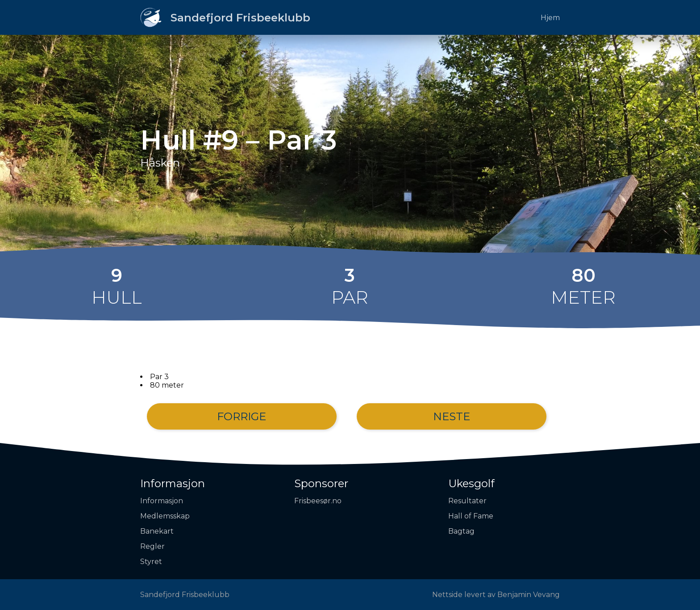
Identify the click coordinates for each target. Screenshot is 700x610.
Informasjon (173, 483)
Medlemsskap (165, 516)
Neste (452, 416)
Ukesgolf (471, 483)
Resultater (467, 501)
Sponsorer (321, 483)
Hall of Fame (471, 516)
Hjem (550, 18)
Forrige (242, 416)
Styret (151, 562)
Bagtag (461, 531)
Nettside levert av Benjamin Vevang (496, 595)
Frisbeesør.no (318, 501)
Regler (152, 546)
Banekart (157, 531)
